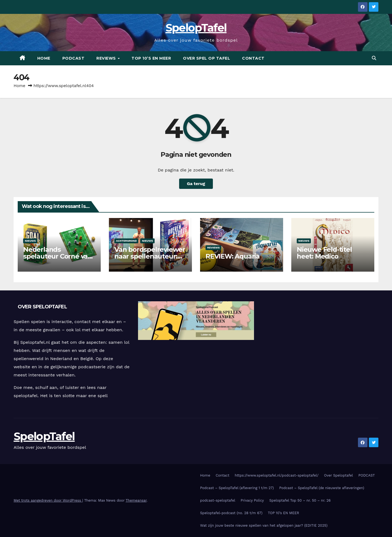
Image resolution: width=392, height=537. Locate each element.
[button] (374, 58)
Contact (222, 475)
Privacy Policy (252, 500)
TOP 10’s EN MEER (151, 58)
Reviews (213, 248)
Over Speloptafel (338, 475)
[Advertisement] (320, 339)
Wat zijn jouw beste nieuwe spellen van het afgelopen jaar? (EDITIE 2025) (264, 525)
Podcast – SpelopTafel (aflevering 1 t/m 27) (237, 488)
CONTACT (253, 58)
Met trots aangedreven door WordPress (48, 500)
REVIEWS (107, 58)
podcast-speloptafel (218, 500)
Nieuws (30, 241)
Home (44, 58)
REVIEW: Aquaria (233, 256)
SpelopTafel (196, 28)
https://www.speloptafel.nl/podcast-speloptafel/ (277, 475)
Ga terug (196, 184)
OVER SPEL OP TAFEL (206, 58)
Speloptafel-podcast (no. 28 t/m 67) (231, 513)
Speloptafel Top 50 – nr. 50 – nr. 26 (300, 500)
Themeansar (136, 500)
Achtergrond (126, 241)
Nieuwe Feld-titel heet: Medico (324, 253)
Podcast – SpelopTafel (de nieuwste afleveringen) (322, 488)
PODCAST (73, 58)
